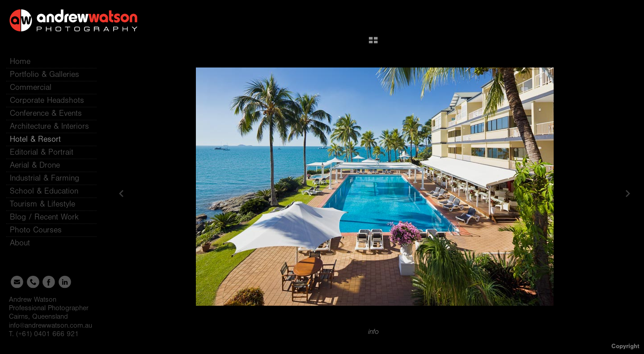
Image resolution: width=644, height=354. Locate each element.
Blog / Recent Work (44, 217)
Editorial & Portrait (42, 152)
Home (20, 61)
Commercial (31, 87)
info (373, 332)
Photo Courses (41, 230)
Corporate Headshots (47, 100)
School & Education (44, 191)
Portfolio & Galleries (50, 74)
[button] (373, 43)
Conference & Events (46, 113)
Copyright (625, 346)
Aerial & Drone (35, 165)
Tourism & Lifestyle (42, 204)
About (25, 243)
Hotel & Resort (35, 139)
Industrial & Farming (44, 178)
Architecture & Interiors (49, 126)
